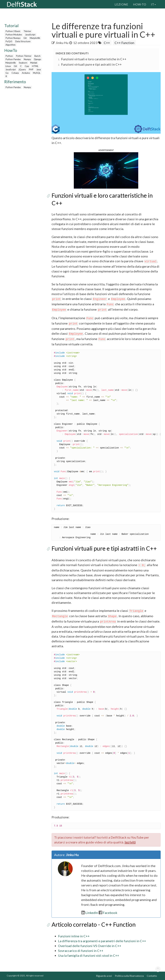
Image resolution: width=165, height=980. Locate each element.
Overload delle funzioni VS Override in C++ (90, 946)
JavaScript (30, 35)
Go (7, 73)
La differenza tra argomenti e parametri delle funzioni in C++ (102, 941)
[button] (106, 170)
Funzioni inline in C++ (74, 936)
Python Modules (14, 35)
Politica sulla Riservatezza (129, 976)
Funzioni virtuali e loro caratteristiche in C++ (94, 59)
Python (9, 56)
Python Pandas (13, 59)
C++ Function (124, 43)
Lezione (121, 4)
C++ (107, 43)
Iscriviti (130, 842)
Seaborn (23, 63)
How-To (140, 4)
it (153, 4)
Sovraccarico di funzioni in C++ (81, 951)
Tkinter (27, 31)
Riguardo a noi (104, 976)
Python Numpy (13, 38)
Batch (37, 56)
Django (38, 59)
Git (25, 38)
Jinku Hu (62, 43)
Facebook (108, 913)
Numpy (27, 59)
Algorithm (10, 45)
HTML (35, 66)
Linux (8, 66)
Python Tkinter (24, 56)
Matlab (34, 63)
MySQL (37, 73)
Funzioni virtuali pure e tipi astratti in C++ (91, 64)
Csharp (15, 73)
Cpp (27, 66)
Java (39, 69)
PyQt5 (9, 41)
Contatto (152, 976)
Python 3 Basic (13, 31)
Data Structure (23, 41)
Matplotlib (35, 38)
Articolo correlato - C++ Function (94, 924)
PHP (31, 69)
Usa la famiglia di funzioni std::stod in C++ (89, 955)
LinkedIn (90, 913)
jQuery (22, 69)
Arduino (26, 73)
